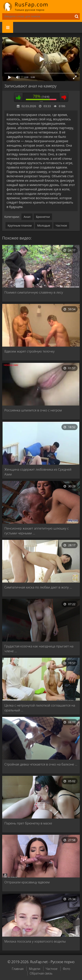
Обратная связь (41, 973)
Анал (27, 217)
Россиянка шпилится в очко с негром (33, 410)
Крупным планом (20, 225)
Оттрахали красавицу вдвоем (27, 882)
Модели (35, 969)
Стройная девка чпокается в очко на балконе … (41, 764)
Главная (18, 969)
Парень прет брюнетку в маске (28, 823)
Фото (66, 969)
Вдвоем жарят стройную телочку (29, 351)
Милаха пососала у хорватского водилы (35, 941)
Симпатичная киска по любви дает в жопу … (38, 587)
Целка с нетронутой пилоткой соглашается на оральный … (40, 708)
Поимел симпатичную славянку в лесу (34, 292)
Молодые (44, 225)
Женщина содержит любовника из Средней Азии (38, 472)
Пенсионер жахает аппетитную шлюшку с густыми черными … (37, 531)
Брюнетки (43, 217)
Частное (61, 225)
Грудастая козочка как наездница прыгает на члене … (39, 649)
